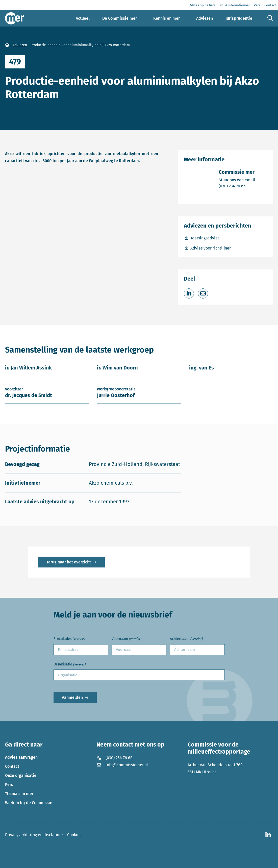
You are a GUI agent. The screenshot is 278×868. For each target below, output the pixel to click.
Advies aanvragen (21, 757)
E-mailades (69, 639)
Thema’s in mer (19, 794)
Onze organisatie (21, 775)
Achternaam (186, 639)
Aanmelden (72, 697)
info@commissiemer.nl (122, 765)
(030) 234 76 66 (237, 186)
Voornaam (126, 639)
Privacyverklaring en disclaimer (34, 835)
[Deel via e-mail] (203, 293)
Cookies (74, 835)
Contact (12, 766)
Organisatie (69, 665)
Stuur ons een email (237, 180)
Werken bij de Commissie (29, 803)
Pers (9, 785)
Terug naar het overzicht (69, 562)
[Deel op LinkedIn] (189, 293)
